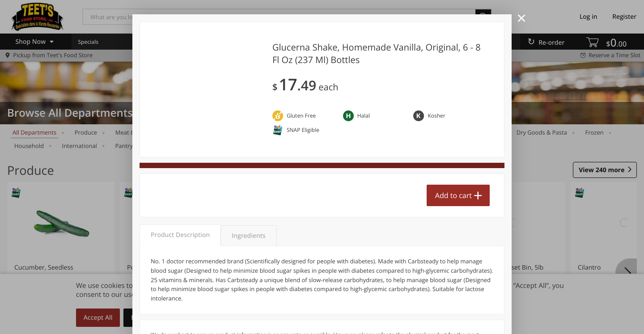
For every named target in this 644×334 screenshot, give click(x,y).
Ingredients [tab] (248, 236)
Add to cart (453, 195)
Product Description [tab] (180, 235)
